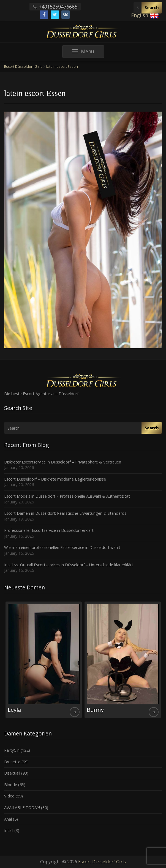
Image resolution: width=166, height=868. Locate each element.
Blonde (11, 785)
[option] (44, 660)
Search (152, 8)
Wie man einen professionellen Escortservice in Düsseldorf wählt (62, 547)
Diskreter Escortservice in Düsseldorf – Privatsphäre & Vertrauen (63, 462)
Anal (8, 819)
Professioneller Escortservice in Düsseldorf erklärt (49, 530)
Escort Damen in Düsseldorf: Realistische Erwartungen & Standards (65, 513)
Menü (88, 53)
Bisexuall (12, 773)
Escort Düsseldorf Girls (102, 862)
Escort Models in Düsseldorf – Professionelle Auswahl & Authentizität (67, 496)
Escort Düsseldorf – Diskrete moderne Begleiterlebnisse (55, 479)
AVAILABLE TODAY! (22, 808)
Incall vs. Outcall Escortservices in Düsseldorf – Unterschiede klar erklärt (69, 565)
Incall (9, 830)
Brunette (12, 762)
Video (9, 796)
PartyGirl (12, 750)
